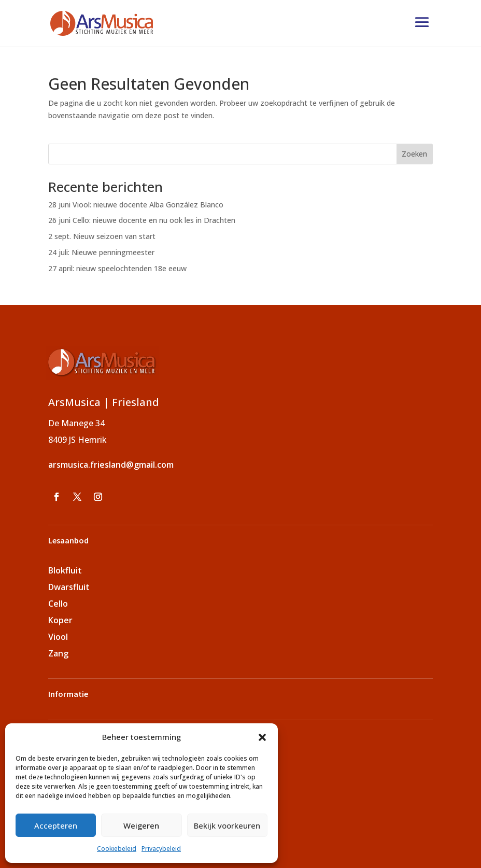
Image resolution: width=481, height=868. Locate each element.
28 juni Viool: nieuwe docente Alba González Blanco (136, 205)
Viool (58, 637)
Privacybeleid (161, 849)
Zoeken (414, 154)
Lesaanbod (68, 540)
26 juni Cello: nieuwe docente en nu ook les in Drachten (142, 220)
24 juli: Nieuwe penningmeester (101, 252)
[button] (262, 737)
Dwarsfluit (69, 587)
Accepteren (56, 825)
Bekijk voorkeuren (227, 825)
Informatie (68, 694)
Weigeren (141, 825)
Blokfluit (65, 570)
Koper (60, 620)
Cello (58, 604)
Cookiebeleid (117, 849)
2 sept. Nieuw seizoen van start (102, 236)
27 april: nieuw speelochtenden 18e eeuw (117, 268)
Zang (58, 653)
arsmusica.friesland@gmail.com (111, 465)
